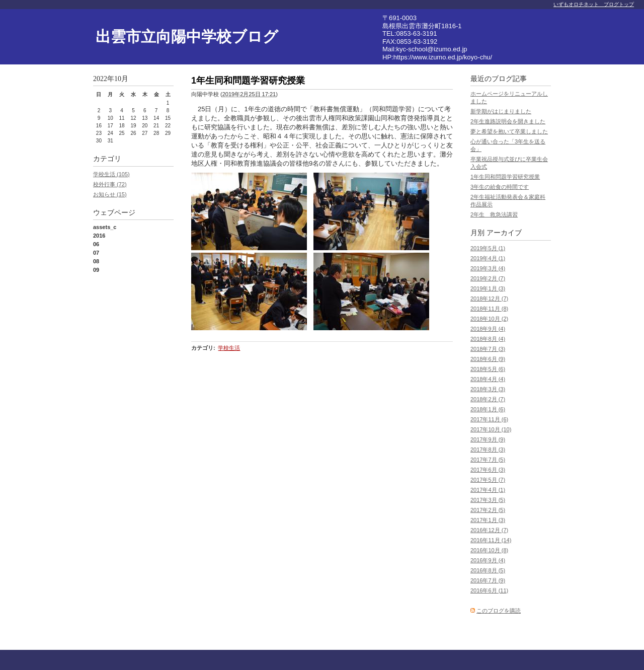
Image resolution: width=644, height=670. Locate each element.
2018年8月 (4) (488, 339)
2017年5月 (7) (488, 480)
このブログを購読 (499, 611)
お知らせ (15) (110, 194)
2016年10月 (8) (489, 550)
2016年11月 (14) (491, 540)
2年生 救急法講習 (494, 214)
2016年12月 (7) (489, 530)
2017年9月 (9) (488, 439)
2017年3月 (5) (488, 500)
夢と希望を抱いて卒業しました (509, 131)
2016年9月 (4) (488, 560)
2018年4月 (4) (488, 379)
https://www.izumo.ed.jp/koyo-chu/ (443, 57)
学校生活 (229, 348)
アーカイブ (504, 233)
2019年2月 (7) (488, 278)
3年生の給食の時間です (500, 187)
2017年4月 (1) (488, 490)
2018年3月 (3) (488, 389)
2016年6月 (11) (489, 590)
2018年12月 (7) (489, 299)
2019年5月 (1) (488, 248)
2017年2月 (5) (488, 510)
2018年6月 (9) (488, 359)
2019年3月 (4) (488, 268)
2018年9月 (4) (488, 329)
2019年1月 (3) (488, 288)
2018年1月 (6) (488, 409)
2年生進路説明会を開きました (508, 121)
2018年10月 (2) (489, 319)
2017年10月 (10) (491, 429)
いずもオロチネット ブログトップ (594, 4)
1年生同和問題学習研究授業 (505, 177)
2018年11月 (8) (489, 309)
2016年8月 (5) (488, 570)
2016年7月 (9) (488, 580)
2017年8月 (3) (488, 450)
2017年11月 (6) (489, 419)
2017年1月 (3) (488, 520)
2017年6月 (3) (488, 470)
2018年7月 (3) (488, 349)
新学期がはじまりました (501, 111)
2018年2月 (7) (488, 399)
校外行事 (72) (110, 184)
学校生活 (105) (111, 174)
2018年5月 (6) (488, 369)
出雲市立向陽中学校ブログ (187, 36)
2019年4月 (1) (488, 258)
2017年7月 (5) (488, 460)
